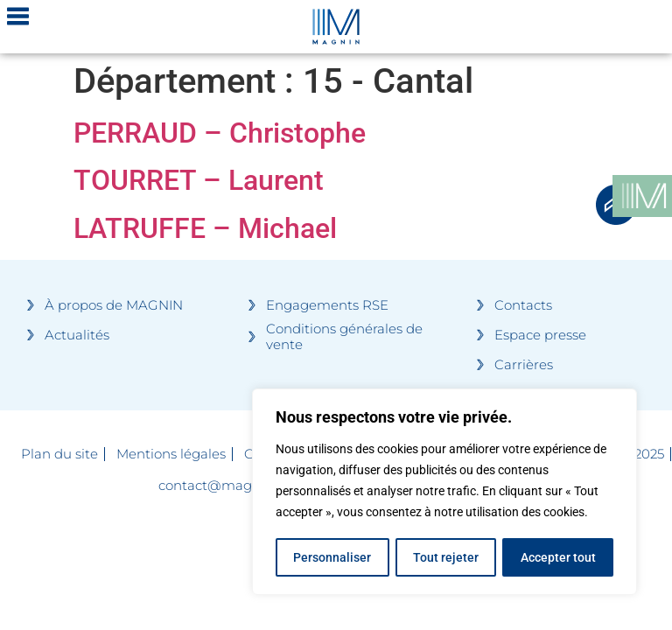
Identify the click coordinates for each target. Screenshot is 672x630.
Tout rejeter (446, 557)
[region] (444, 493)
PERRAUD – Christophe (220, 133)
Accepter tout (558, 557)
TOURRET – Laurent (199, 180)
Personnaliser (332, 557)
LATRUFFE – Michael (205, 228)
